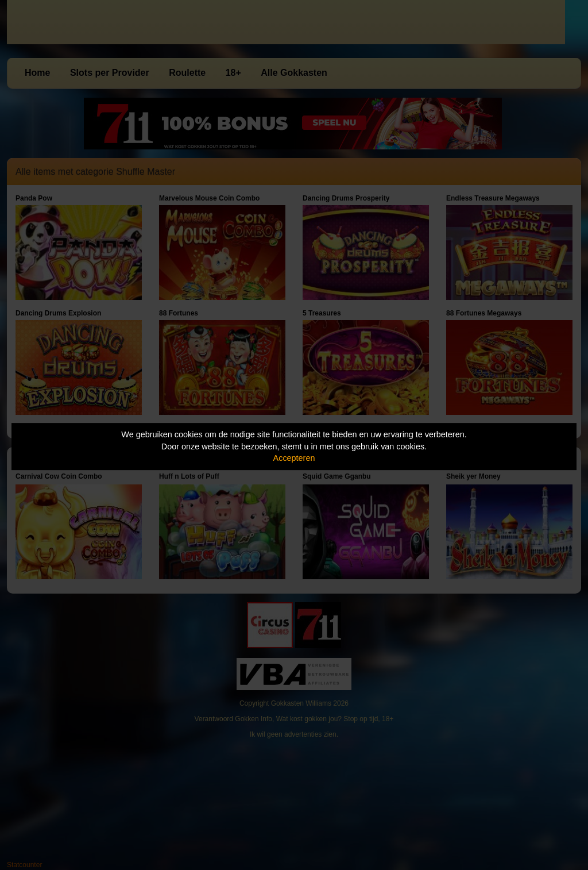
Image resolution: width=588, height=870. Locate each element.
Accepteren (294, 458)
